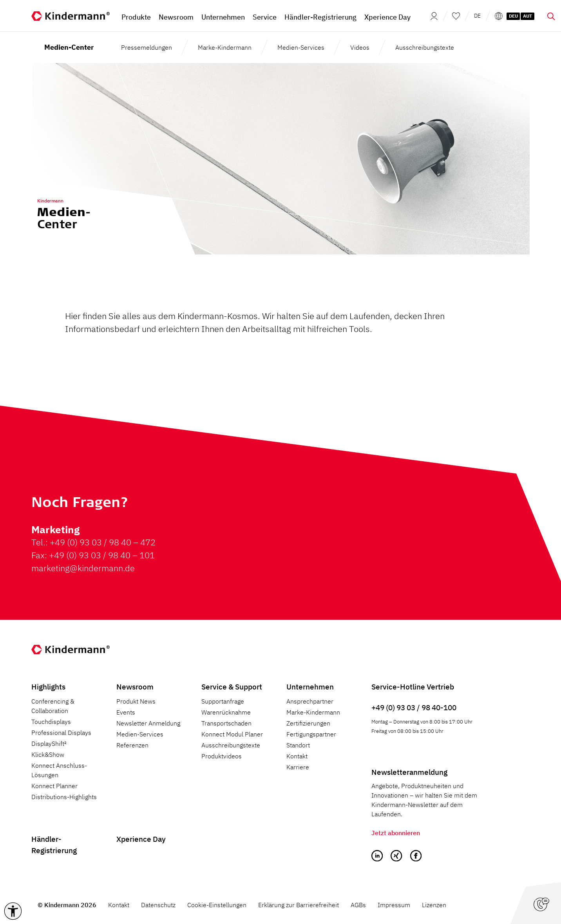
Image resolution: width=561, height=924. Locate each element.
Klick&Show (48, 754)
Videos (360, 47)
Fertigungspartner (311, 734)
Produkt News (136, 701)
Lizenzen (434, 905)
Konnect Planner (54, 786)
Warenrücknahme (226, 712)
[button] (13, 911)
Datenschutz (158, 905)
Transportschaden (226, 723)
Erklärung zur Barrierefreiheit (299, 905)
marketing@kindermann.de (83, 568)
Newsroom (135, 687)
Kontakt (297, 756)
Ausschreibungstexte (425, 47)
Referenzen (132, 745)
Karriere (298, 767)
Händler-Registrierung (54, 845)
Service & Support (232, 687)
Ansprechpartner (310, 701)
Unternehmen (310, 687)
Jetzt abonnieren (396, 833)
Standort (298, 745)
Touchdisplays (51, 722)
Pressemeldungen (147, 47)
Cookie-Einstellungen (217, 905)
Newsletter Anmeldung (148, 723)
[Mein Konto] (432, 16)
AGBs (358, 905)
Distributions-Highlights (64, 797)
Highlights (48, 687)
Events (126, 712)
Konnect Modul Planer (232, 734)
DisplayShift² (49, 744)
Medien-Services (301, 47)
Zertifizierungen (308, 723)
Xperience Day (141, 839)
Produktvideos (222, 756)
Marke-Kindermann (225, 47)
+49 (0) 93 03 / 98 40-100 (414, 707)
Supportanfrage (223, 701)
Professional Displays (61, 733)
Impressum (394, 905)
